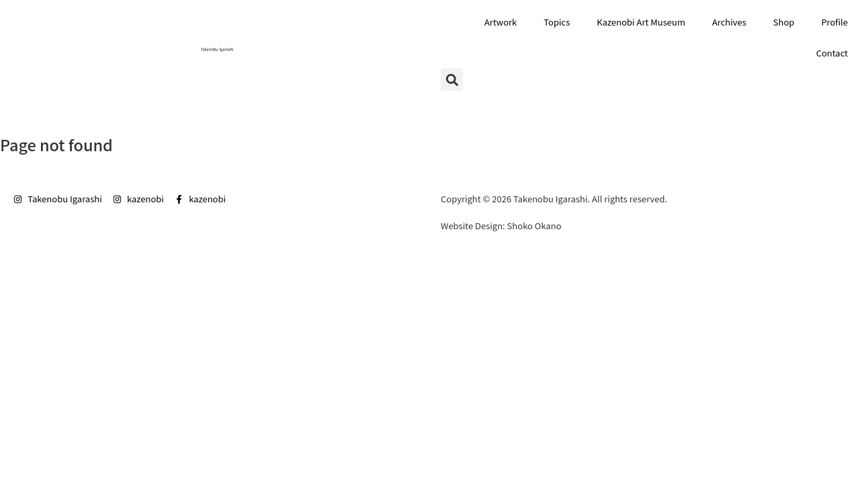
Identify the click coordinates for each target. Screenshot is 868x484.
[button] (452, 80)
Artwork (501, 22)
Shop (784, 22)
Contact (832, 53)
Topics (557, 22)
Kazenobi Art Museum (641, 22)
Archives (729, 22)
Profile (834, 22)
